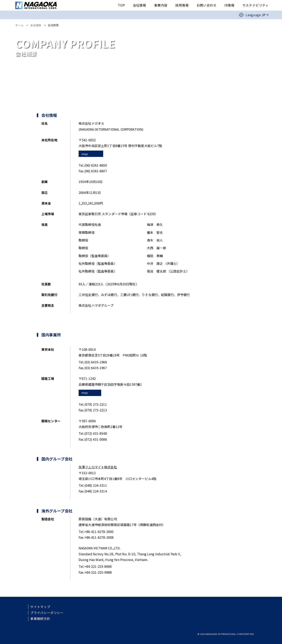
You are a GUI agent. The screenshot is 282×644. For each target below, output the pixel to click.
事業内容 (161, 5)
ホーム (19, 25)
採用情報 (182, 5)
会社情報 (140, 5)
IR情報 (229, 5)
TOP (121, 5)
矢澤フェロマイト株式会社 (98, 467)
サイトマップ (40, 607)
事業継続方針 (40, 619)
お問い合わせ (207, 5)
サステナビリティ (256, 5)
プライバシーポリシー (47, 613)
